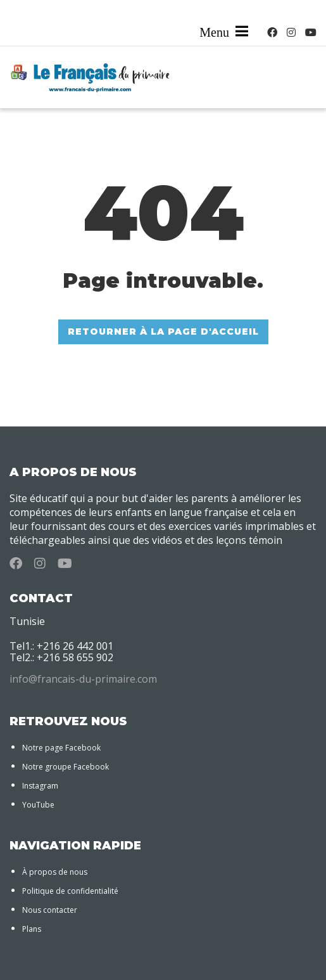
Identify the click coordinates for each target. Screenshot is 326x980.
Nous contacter (50, 910)
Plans (32, 929)
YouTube (38, 805)
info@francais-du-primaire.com (83, 679)
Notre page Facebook (61, 748)
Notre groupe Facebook (66, 767)
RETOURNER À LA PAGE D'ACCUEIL (163, 332)
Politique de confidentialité (70, 891)
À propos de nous (55, 872)
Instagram (40, 786)
